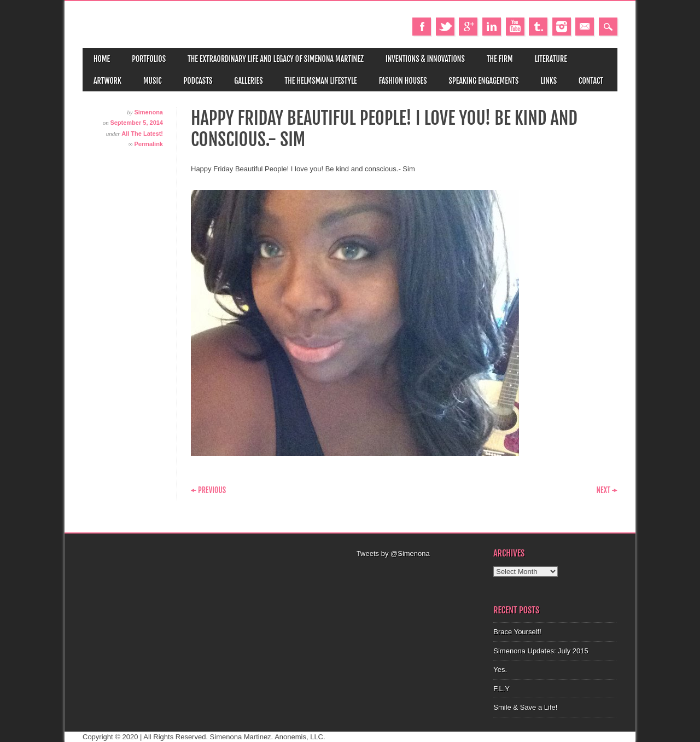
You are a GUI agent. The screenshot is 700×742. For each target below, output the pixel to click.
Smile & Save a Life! (525, 707)
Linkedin (492, 27)
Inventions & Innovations (425, 59)
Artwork (107, 81)
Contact (591, 81)
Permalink (148, 144)
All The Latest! (142, 134)
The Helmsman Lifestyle (321, 81)
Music (153, 81)
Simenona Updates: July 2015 (541, 651)
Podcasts (198, 81)
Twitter (445, 27)
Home (102, 59)
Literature (551, 59)
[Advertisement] (418, 573)
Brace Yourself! (517, 632)
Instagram (562, 27)
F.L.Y (501, 689)
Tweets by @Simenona (393, 553)
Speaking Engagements (484, 81)
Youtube (515, 27)
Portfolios (149, 59)
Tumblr (538, 27)
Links (549, 81)
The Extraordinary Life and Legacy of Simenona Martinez (276, 59)
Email (585, 27)
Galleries (248, 81)
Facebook (422, 27)
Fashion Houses (403, 81)
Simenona (148, 112)
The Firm (500, 59)
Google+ (468, 27)
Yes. (500, 669)
